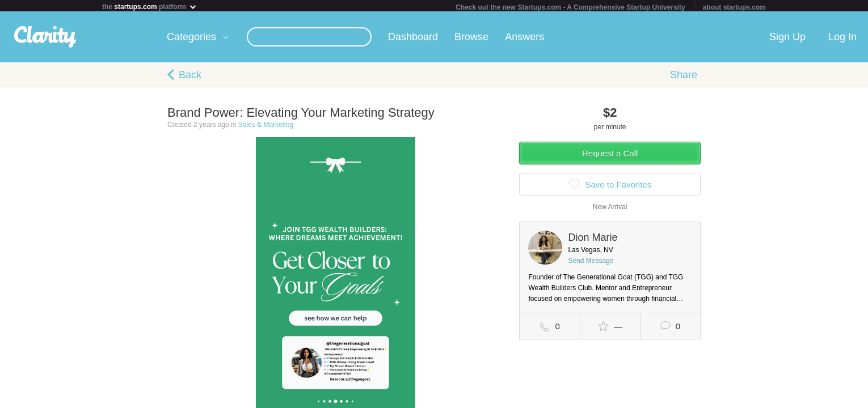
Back (190, 77)
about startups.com (734, 7)
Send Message (591, 263)
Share (684, 77)
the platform (150, 7)
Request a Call (610, 156)
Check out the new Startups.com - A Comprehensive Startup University (570, 7)
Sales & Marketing (266, 127)
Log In (842, 39)
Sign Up (787, 39)
